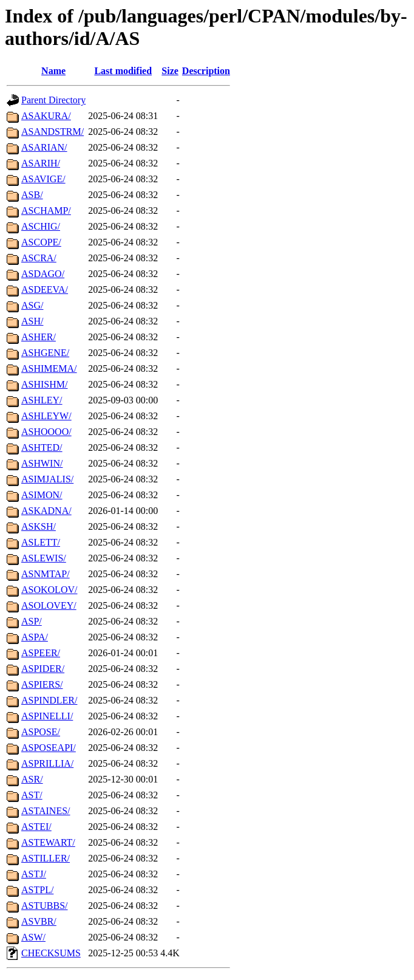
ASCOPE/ (41, 242)
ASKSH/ (39, 526)
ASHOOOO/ (46, 432)
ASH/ (32, 321)
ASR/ (32, 779)
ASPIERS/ (42, 684)
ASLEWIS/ (44, 558)
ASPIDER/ (43, 669)
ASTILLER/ (46, 858)
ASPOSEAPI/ (49, 748)
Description (206, 71)
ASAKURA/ (46, 116)
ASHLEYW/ (46, 416)
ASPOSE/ (41, 732)
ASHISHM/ (44, 384)
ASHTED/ (42, 447)
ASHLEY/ (42, 400)
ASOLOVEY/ (49, 605)
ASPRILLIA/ (47, 763)
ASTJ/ (34, 874)
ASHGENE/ (45, 353)
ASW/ (33, 937)
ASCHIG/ (41, 226)
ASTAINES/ (46, 811)
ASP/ (32, 621)
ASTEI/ (36, 827)
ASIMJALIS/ (47, 479)
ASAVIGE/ (43, 179)
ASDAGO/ (43, 274)
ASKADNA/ (46, 511)
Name (53, 71)
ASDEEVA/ (45, 290)
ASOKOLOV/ (49, 590)
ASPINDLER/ (49, 700)
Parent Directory (53, 100)
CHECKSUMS (51, 953)
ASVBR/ (39, 921)
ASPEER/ (41, 653)
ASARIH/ (41, 163)
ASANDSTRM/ (53, 132)
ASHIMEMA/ (49, 368)
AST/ (32, 795)
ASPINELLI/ (47, 716)
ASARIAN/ (44, 147)
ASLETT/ (41, 542)
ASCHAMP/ (46, 211)
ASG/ (32, 305)
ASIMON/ (42, 495)
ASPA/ (35, 637)
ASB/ (32, 195)
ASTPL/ (37, 890)
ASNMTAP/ (46, 574)
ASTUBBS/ (44, 906)
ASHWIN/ (42, 463)
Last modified (123, 71)
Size (170, 71)
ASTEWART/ (48, 842)
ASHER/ (39, 337)
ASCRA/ (39, 258)
